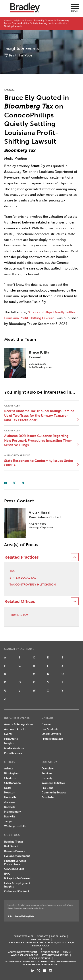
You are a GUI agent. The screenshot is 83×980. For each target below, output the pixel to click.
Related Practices (22, 557)
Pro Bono (48, 788)
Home (7, 21)
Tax (12, 571)
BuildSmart (11, 846)
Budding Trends (14, 842)
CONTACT (42, 936)
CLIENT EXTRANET (23, 936)
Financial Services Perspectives (15, 862)
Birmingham (19, 615)
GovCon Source (14, 869)
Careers (46, 724)
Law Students (50, 729)
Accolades (48, 797)
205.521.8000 (58, 936)
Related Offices (20, 602)
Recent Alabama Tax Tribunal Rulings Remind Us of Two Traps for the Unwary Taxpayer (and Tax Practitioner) (39, 416)
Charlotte (10, 778)
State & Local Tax (23, 578)
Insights (9, 743)
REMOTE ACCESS (50, 952)
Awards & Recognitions (19, 724)
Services (47, 773)
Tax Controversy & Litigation (33, 585)
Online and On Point (17, 891)
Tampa (8, 821)
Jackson (9, 802)
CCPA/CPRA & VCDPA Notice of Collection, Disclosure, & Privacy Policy (41, 944)
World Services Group (25, 955)
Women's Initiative (53, 783)
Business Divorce (15, 851)
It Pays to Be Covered (18, 878)
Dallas (8, 788)
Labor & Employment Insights (17, 885)
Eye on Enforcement (17, 856)
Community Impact (54, 793)
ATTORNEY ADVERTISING (55, 955)
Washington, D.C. (15, 826)
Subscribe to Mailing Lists (21, 916)
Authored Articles (15, 729)
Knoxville (10, 807)
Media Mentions (14, 748)
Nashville (10, 817)
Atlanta (9, 769)
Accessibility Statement (23, 952)
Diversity (47, 778)
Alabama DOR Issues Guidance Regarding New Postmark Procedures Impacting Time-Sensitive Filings (38, 440)
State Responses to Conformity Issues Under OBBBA (39, 463)
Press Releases (13, 753)
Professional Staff (52, 739)
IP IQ (7, 874)
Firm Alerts (11, 739)
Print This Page (21, 55)
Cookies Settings (40, 958)
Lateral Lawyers (51, 734)
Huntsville (10, 797)
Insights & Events (22, 21)
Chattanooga (12, 783)
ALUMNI (67, 952)
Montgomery (13, 812)
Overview (48, 769)
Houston (10, 793)
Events (8, 734)
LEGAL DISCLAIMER (40, 939)
